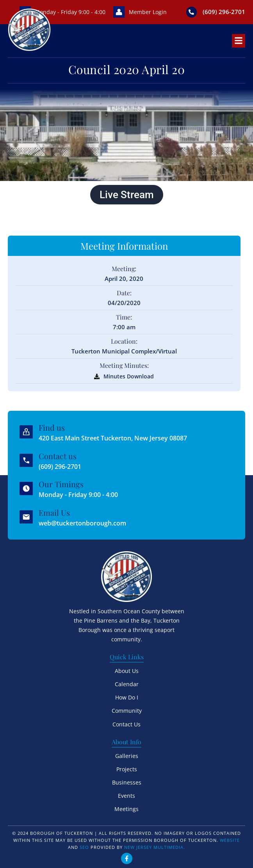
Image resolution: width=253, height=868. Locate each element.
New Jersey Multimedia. (155, 846)
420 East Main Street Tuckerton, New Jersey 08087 (113, 438)
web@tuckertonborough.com (83, 522)
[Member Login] (119, 12)
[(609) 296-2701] (191, 12)
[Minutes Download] (97, 376)
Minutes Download (129, 376)
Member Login (147, 12)
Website (230, 839)
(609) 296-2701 (224, 12)
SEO (84, 846)
